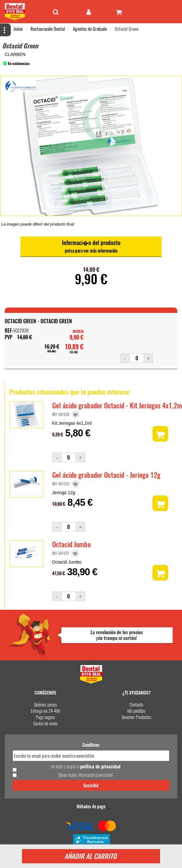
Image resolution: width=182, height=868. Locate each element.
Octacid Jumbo (72, 544)
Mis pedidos (136, 711)
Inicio (18, 29)
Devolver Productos (136, 717)
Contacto (136, 704)
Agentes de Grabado (90, 29)
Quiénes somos (45, 704)
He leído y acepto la (86, 767)
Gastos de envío (45, 723)
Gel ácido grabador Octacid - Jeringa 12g (106, 475)
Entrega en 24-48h (46, 711)
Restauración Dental (48, 29)
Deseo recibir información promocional (85, 775)
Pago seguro (45, 717)
